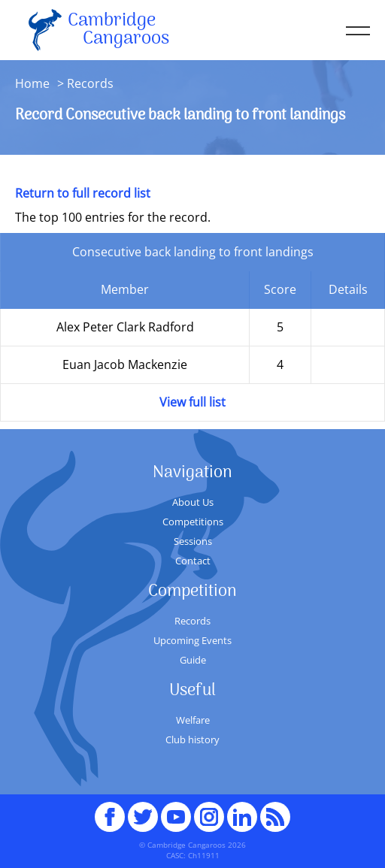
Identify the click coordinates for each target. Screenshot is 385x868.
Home (32, 83)
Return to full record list (83, 193)
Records (192, 621)
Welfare (193, 720)
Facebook (110, 810)
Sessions (193, 541)
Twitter (143, 810)
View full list (192, 402)
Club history (192, 739)
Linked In (242, 817)
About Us (193, 502)
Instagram (209, 810)
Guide (193, 660)
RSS (275, 810)
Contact (193, 561)
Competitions (193, 522)
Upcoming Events (192, 640)
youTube (176, 810)
